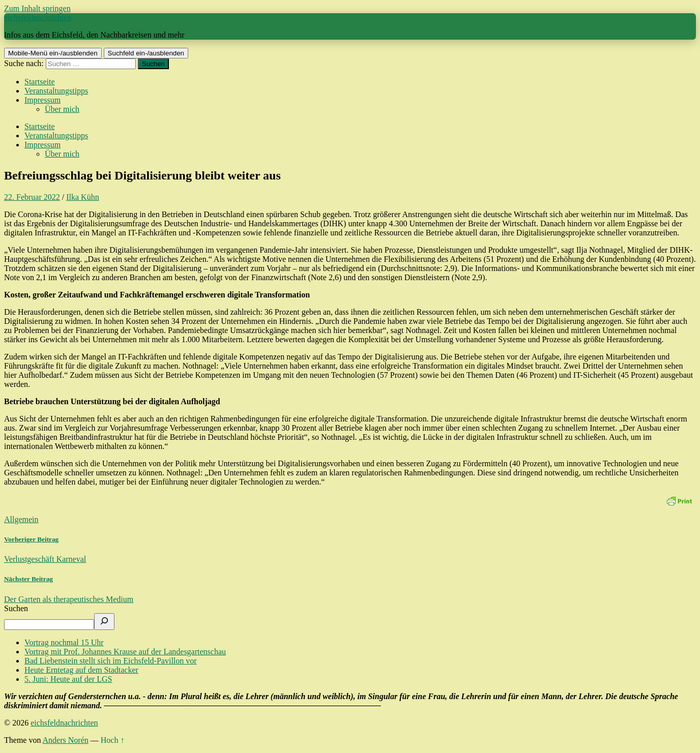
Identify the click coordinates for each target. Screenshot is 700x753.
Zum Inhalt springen (37, 8)
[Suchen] (104, 622)
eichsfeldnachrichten (38, 18)
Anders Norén (66, 740)
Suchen (16, 608)
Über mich (62, 109)
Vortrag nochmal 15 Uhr (64, 642)
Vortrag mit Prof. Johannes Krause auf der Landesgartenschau (125, 652)
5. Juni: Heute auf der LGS (68, 679)
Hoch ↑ (113, 740)
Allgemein (21, 519)
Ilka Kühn (82, 197)
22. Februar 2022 (32, 197)
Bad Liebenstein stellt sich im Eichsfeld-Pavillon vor (111, 661)
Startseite (40, 82)
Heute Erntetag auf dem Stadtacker (81, 670)
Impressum (42, 100)
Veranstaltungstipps (56, 91)
